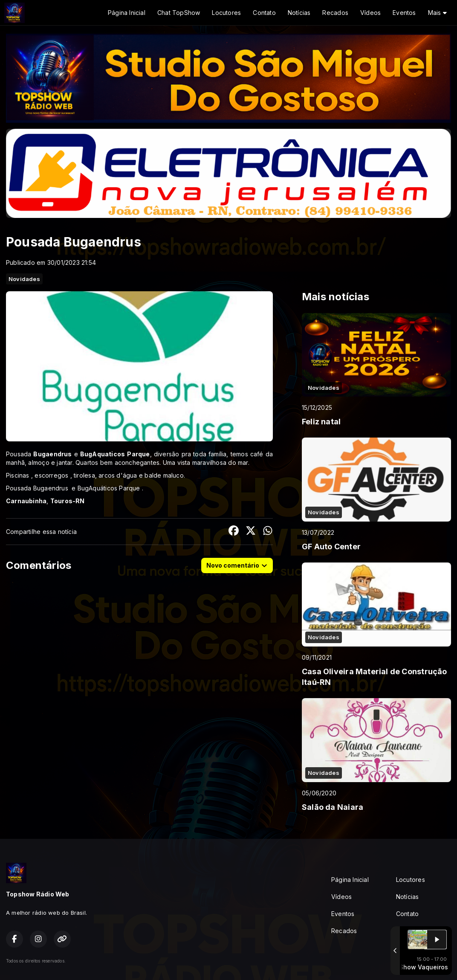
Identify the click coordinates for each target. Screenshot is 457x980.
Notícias (299, 13)
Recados (335, 13)
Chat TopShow (179, 13)
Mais (437, 13)
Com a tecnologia (421, 961)
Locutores (226, 13)
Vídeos (370, 13)
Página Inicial (127, 13)
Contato (264, 13)
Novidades (24, 279)
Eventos (404, 13)
